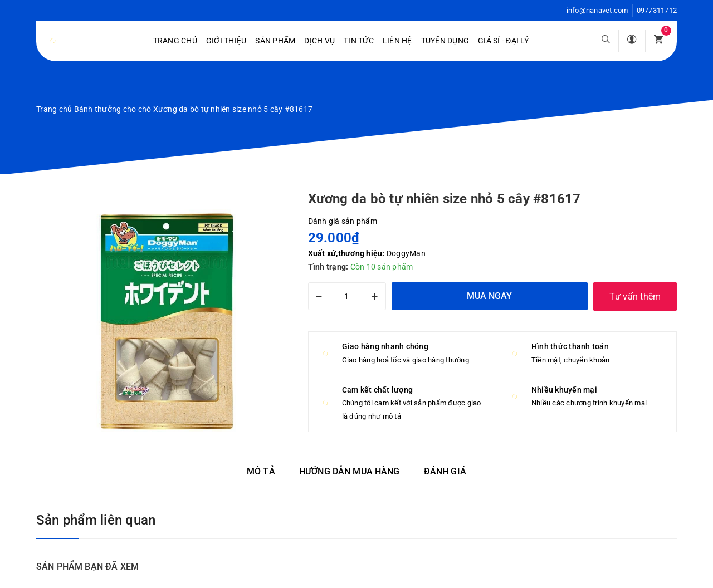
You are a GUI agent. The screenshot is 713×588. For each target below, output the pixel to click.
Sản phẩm (275, 41)
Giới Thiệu (226, 41)
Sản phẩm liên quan (96, 520)
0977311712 (657, 10)
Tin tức (359, 41)
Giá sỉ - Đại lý (503, 41)
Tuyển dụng (445, 41)
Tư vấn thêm (635, 297)
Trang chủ (175, 41)
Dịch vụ (319, 41)
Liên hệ (397, 41)
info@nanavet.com (597, 10)
